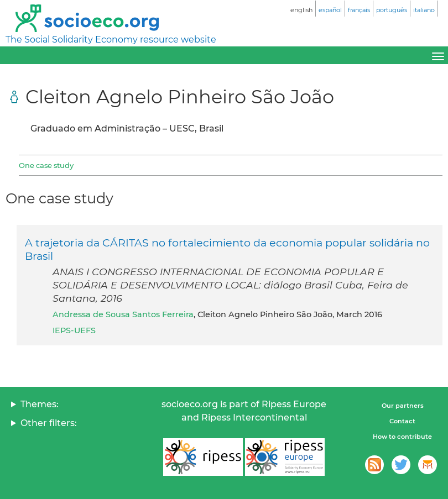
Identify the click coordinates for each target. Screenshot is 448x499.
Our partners (403, 406)
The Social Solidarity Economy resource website (111, 40)
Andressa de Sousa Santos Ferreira (123, 314)
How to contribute (402, 437)
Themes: (40, 404)
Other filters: (49, 423)
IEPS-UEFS (74, 330)
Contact (402, 421)
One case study (46, 165)
